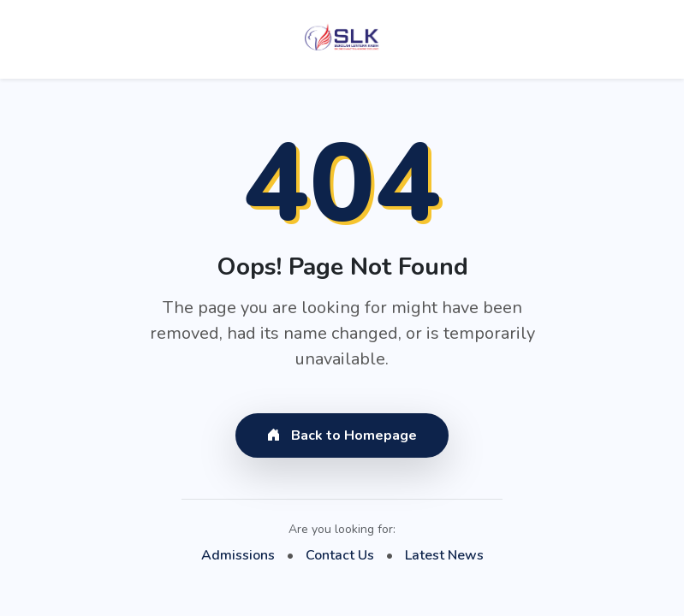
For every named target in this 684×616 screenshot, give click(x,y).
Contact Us (340, 555)
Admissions (238, 555)
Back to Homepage (342, 435)
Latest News (444, 555)
